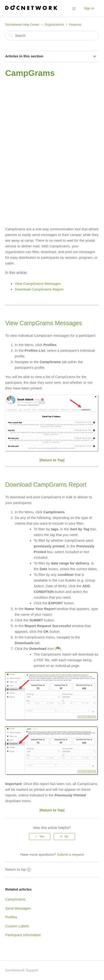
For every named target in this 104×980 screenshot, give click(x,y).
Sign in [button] (89, 8)
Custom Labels (17, 926)
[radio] (40, 837)
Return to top (18, 869)
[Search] (52, 36)
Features (75, 25)
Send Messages (18, 908)
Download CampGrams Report (39, 289)
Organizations (54, 25)
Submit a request (70, 854)
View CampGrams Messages (38, 284)
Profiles (11, 917)
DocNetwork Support (22, 970)
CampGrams (15, 899)
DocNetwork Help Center (22, 25)
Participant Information (23, 935)
